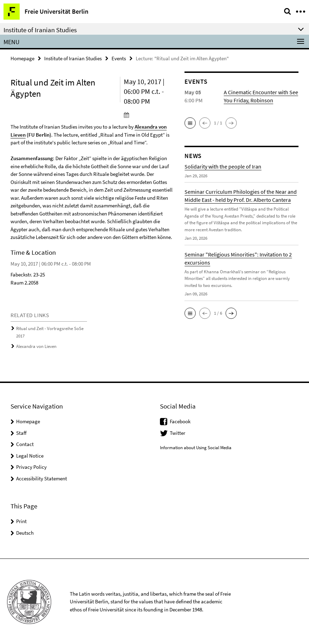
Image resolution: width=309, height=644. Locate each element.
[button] (190, 123)
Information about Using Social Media (196, 447)
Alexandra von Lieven (36, 346)
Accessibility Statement (42, 477)
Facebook (180, 420)
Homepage (22, 58)
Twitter (177, 432)
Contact (25, 443)
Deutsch (25, 532)
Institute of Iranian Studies (73, 58)
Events (119, 58)
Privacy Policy (31, 466)
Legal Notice (30, 455)
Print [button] (21, 520)
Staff (21, 432)
